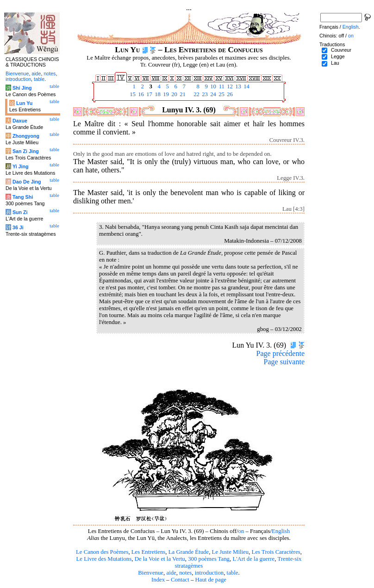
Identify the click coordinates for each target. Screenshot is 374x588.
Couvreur (341, 50)
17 (149, 94)
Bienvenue (151, 573)
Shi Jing (22, 88)
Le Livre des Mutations (104, 559)
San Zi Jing (26, 151)
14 (246, 86)
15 (132, 94)
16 (140, 94)
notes (185, 573)
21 (182, 94)
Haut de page (211, 580)
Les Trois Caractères (276, 552)
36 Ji (18, 227)
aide (171, 573)
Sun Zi (20, 212)
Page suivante (284, 362)
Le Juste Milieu (231, 552)
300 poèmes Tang (209, 559)
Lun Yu (24, 103)
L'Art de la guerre (253, 559)
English (281, 531)
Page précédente (280, 353)
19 (165, 94)
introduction (209, 573)
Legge (338, 56)
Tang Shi (23, 197)
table (233, 573)
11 (221, 86)
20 (174, 94)
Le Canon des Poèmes (102, 552)
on (241, 531)
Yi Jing (21, 166)
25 (221, 94)
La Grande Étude (189, 552)
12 (229, 86)
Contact (180, 580)
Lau (335, 63)
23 (204, 94)
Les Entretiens (149, 552)
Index (158, 580)
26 (229, 94)
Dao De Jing (27, 182)
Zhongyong (26, 136)
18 (157, 94)
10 (212, 86)
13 (237, 86)
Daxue (20, 121)
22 (196, 94)
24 (212, 94)
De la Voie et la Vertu (160, 559)
